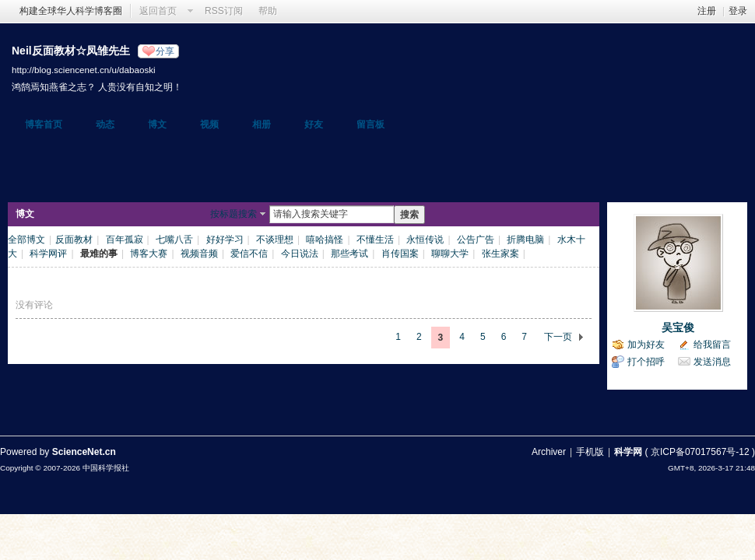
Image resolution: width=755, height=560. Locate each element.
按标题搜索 (234, 214)
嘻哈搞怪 (325, 240)
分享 (165, 51)
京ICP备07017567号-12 (700, 452)
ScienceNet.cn (84, 452)
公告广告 (476, 240)
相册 (262, 124)
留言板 (370, 124)
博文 (157, 124)
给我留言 (712, 345)
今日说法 (300, 254)
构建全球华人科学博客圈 (71, 11)
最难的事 (99, 254)
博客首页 (44, 124)
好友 (314, 124)
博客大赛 (149, 254)
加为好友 (646, 345)
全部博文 (26, 240)
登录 (738, 11)
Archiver (549, 452)
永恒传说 (425, 240)
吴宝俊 (678, 327)
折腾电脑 (525, 240)
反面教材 (74, 240)
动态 (105, 124)
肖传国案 (400, 254)
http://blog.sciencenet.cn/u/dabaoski (84, 70)
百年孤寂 (125, 240)
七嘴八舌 (174, 240)
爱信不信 (249, 254)
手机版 (590, 452)
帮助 (268, 11)
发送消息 (712, 362)
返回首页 (158, 11)
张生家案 (500, 254)
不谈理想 (275, 240)
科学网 (628, 452)
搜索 (409, 215)
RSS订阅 (224, 11)
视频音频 (199, 254)
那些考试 (349, 254)
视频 (209, 124)
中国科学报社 (106, 468)
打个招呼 (646, 362)
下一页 (558, 337)
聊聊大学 (450, 254)
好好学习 (225, 240)
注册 (707, 11)
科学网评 (48, 254)
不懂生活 (375, 240)
